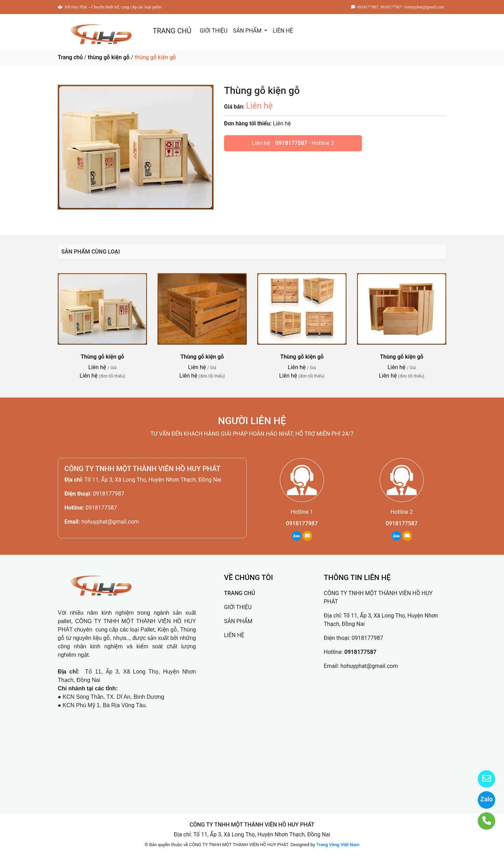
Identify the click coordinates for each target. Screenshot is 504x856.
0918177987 (108, 494)
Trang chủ (70, 57)
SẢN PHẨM (248, 31)
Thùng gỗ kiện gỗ (102, 357)
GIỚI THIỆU (214, 31)
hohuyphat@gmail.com (110, 522)
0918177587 (291, 143)
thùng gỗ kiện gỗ (109, 57)
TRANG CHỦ (172, 31)
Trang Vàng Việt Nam (338, 845)
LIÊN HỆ (283, 31)
